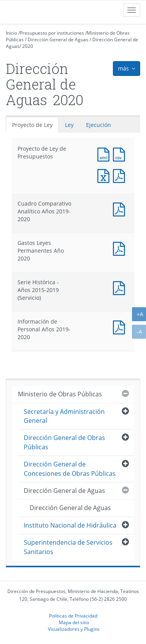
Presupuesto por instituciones (52, 33)
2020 (28, 46)
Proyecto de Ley (32, 125)
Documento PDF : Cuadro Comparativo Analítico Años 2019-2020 (121, 209)
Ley (69, 125)
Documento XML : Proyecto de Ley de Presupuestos (105, 154)
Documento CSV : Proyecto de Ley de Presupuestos (121, 154)
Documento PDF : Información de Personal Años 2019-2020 (121, 326)
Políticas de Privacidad (73, 616)
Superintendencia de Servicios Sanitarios (68, 547)
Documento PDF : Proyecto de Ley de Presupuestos (121, 175)
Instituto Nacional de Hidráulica (70, 525)
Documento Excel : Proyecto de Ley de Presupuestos (105, 175)
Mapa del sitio (74, 622)
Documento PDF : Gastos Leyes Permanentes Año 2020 (121, 248)
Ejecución (99, 125)
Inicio (11, 33)
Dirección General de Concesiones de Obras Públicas (70, 469)
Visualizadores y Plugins (74, 629)
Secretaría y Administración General (64, 416)
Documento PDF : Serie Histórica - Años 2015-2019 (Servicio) (121, 287)
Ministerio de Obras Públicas (60, 394)
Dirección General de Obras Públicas (64, 442)
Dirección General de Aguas (58, 40)
